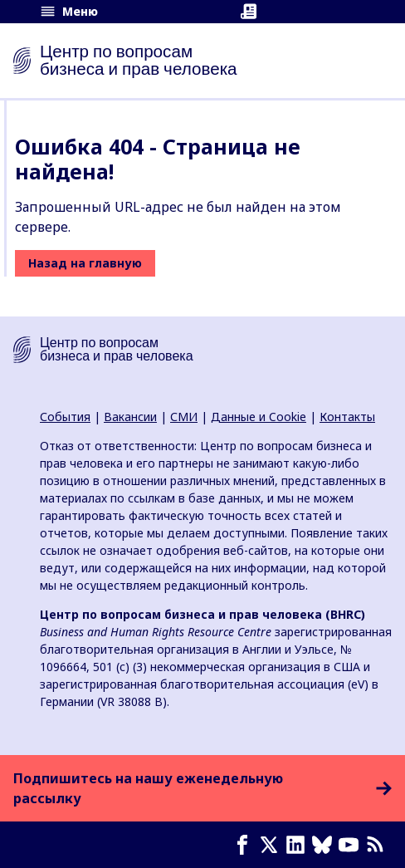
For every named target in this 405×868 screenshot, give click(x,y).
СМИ (184, 417)
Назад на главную (85, 263)
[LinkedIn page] (299, 845)
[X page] (272, 845)
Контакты (347, 417)
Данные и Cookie (259, 417)
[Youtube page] (352, 845)
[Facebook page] (246, 845)
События (65, 417)
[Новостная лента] (378, 845)
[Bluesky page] (325, 845)
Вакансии (130, 417)
